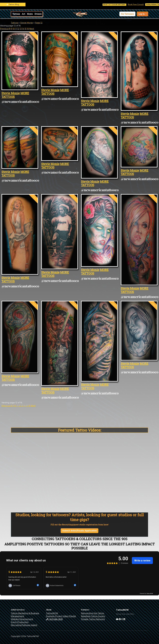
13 (21, 29)
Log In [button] (142, 14)
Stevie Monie (27, 23)
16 (28, 29)
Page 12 (39, 23)
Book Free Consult (139, 4)
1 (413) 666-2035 (54, 619)
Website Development (22, 619)
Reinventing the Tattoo (93, 613)
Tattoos (16, 14)
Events (38, 14)
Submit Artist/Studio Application (79, 531)
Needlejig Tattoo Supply (93, 616)
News (30, 14)
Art (23, 14)
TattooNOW (52, 613)
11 (16, 29)
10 (14, 29)
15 (26, 29)
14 (23, 29)
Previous (4, 29)
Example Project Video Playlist (61, 616)
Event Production (20, 622)
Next (32, 29)
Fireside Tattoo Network (93, 619)
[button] (127, 14)
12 (18, 29)
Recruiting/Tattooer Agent (24, 625)
